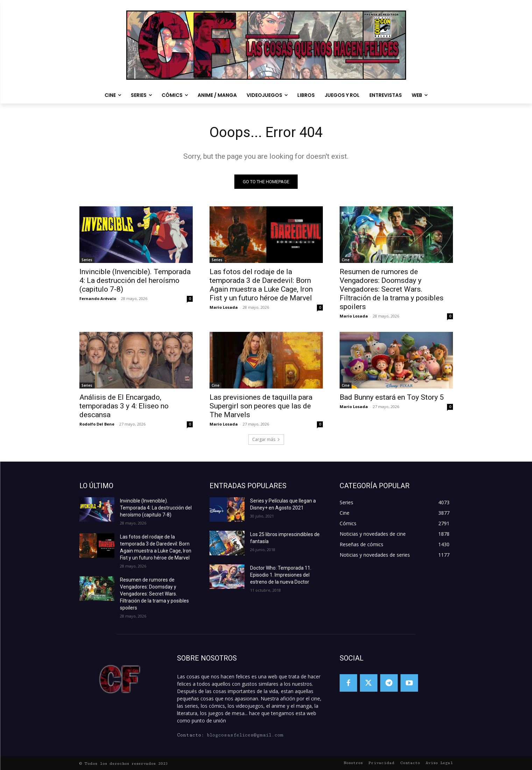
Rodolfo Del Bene (97, 424)
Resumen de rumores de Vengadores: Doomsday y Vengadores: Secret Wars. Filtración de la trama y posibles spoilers (392, 289)
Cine (346, 260)
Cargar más (266, 439)
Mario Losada (224, 307)
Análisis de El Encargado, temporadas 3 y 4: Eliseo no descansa (124, 406)
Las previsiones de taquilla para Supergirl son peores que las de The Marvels (261, 406)
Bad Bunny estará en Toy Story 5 (392, 397)
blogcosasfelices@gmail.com (245, 735)
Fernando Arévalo (98, 298)
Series (87, 260)
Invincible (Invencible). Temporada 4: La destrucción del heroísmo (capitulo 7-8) (135, 280)
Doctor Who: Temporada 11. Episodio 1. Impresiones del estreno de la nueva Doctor (281, 575)
